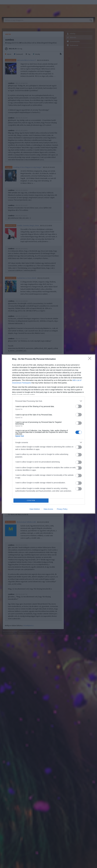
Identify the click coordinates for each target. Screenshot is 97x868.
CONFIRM (31, 501)
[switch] (79, 406)
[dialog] (48, 434)
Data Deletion (35, 509)
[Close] (90, 359)
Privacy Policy (62, 509)
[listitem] (48, 401)
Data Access (48, 509)
